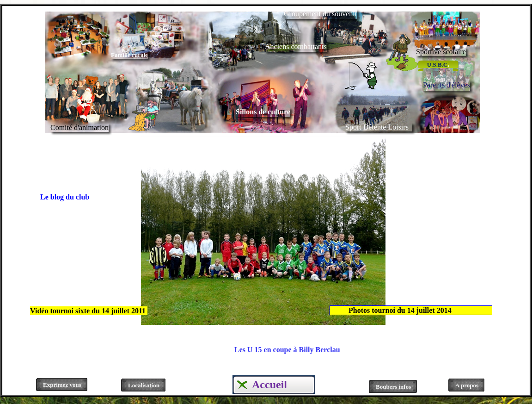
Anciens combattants (296, 47)
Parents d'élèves (446, 85)
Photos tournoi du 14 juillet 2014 (397, 310)
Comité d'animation (79, 127)
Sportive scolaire (441, 52)
